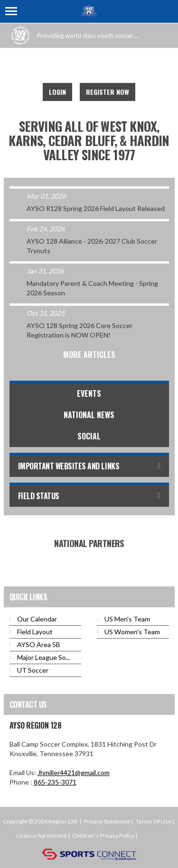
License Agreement (42, 836)
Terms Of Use (154, 821)
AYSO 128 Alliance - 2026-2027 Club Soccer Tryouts (92, 246)
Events (89, 393)
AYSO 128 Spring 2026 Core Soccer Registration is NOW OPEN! (80, 330)
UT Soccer (33, 670)
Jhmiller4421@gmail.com (74, 772)
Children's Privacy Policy (103, 836)
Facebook (66, 66)
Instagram (108, 66)
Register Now (108, 92)
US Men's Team (127, 619)
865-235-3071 (55, 782)
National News (89, 415)
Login (57, 92)
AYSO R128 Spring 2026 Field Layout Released (96, 208)
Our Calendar (37, 619)
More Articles (89, 355)
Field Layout (35, 632)
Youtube (87, 66)
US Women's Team (132, 632)
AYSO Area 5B (39, 644)
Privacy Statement (107, 821)
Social (89, 436)
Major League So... (44, 657)
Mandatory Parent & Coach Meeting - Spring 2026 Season (92, 288)
